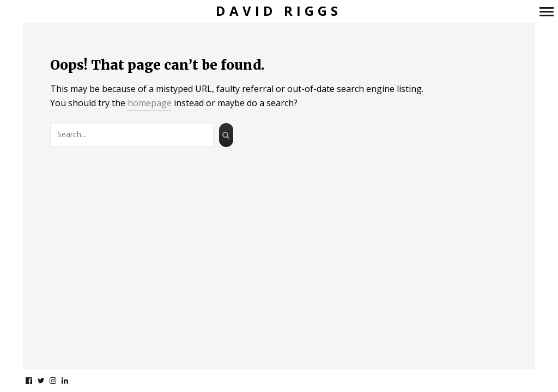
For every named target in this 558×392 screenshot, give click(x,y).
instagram (59, 380)
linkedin (71, 380)
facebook (35, 380)
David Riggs (279, 11)
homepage (150, 103)
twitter (47, 380)
